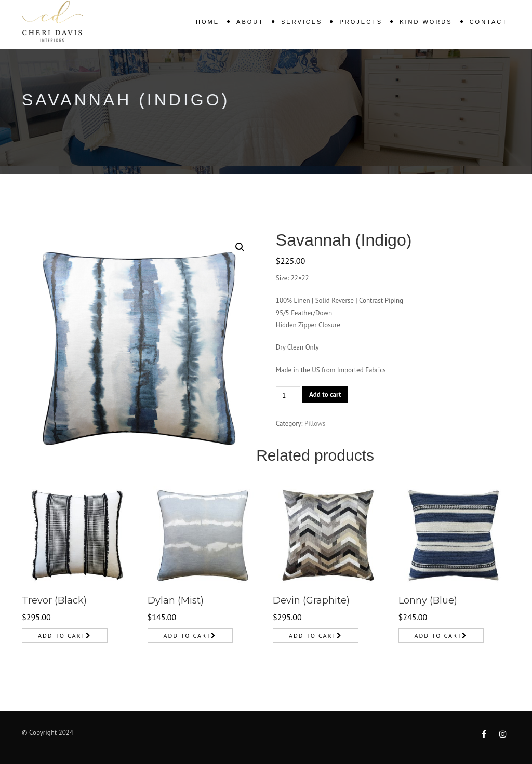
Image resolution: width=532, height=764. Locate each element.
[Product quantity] (288, 395)
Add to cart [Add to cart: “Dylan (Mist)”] (188, 635)
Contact (489, 22)
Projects (361, 22)
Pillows (315, 424)
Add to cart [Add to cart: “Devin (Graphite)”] (313, 635)
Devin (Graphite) (311, 600)
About (250, 22)
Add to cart (325, 394)
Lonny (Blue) (428, 600)
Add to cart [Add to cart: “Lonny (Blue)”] (438, 635)
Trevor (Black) (54, 600)
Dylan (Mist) (176, 600)
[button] (240, 247)
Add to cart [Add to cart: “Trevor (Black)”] (62, 635)
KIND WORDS (426, 22)
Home (208, 22)
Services (302, 22)
